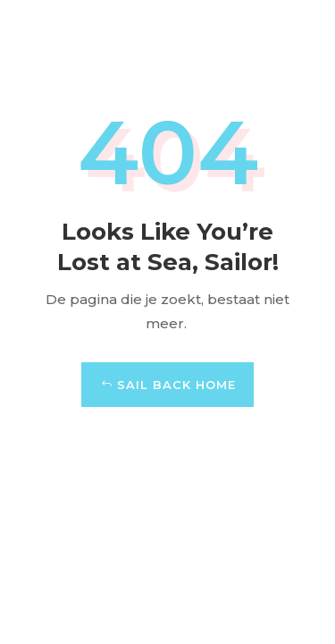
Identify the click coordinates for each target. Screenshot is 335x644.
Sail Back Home (176, 385)
